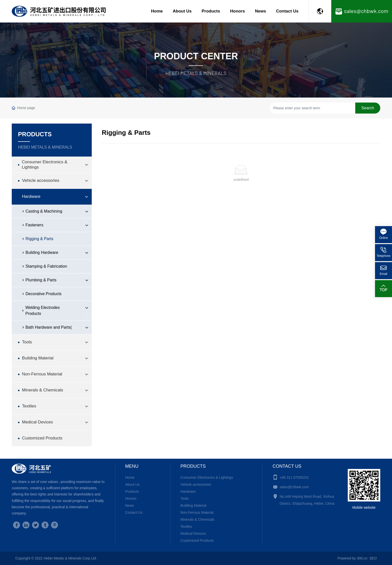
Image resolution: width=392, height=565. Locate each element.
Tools (185, 498)
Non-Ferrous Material (197, 512)
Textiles (186, 526)
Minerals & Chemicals (197, 519)
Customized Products (197, 540)
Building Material (193, 505)
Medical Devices (193, 533)
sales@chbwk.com (294, 487)
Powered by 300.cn (352, 558)
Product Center (196, 56)
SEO (373, 558)
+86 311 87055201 (294, 477)
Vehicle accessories (196, 484)
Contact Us (287, 11)
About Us (182, 11)
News (260, 11)
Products (211, 11)
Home (157, 11)
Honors (237, 11)
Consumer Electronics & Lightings (207, 477)
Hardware (188, 491)
